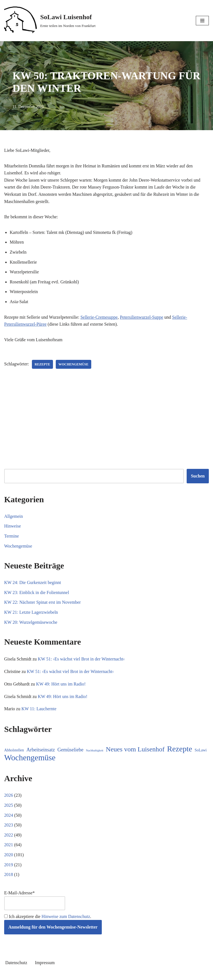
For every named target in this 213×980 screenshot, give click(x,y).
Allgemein (14, 516)
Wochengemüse (73, 364)
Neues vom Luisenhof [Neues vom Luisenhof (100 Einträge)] (135, 749)
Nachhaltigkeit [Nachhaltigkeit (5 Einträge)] (95, 750)
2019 (9, 865)
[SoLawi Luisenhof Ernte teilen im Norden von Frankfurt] (50, 21)
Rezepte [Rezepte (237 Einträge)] (180, 749)
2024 (9, 815)
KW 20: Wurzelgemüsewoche (31, 622)
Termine (12, 536)
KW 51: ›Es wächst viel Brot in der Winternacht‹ (81, 659)
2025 (9, 805)
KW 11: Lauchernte (39, 709)
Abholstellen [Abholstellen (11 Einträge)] (14, 750)
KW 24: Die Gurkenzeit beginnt (33, 582)
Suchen (198, 476)
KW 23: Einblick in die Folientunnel (37, 592)
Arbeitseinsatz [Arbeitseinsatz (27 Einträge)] (41, 750)
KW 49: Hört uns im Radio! (61, 684)
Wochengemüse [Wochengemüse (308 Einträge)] (30, 758)
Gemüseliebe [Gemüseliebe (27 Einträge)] (70, 750)
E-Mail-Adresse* (35, 900)
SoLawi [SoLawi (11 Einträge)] (201, 750)
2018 (9, 874)
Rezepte (42, 364)
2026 (9, 795)
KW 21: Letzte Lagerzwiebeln (31, 612)
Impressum (45, 963)
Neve (82, 974)
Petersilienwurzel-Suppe (141, 317)
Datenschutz (16, 963)
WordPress (127, 974)
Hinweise (12, 526)
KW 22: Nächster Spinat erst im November (42, 602)
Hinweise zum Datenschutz (66, 916)
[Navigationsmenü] (202, 21)
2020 (9, 855)
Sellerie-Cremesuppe (99, 317)
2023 (9, 825)
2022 (9, 835)
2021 (9, 845)
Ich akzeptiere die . (48, 916)
